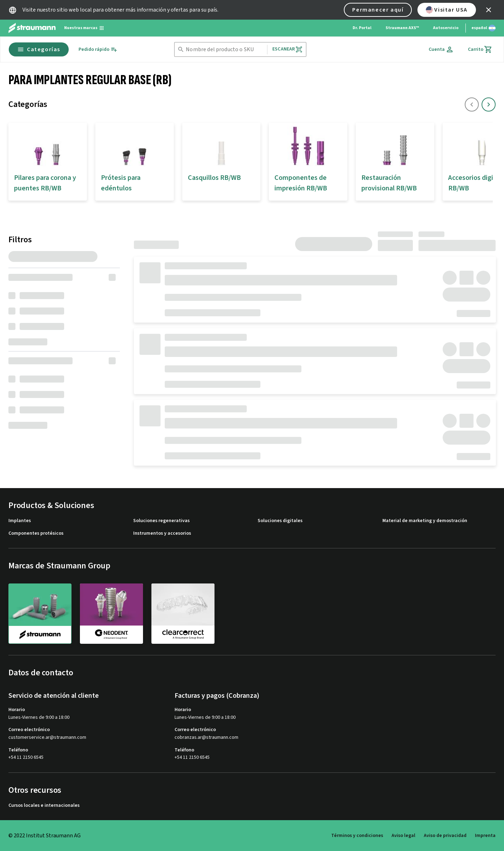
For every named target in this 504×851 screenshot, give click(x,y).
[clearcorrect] (183, 613)
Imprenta (485, 836)
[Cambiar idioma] (483, 28)
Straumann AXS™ (402, 28)
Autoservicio (446, 28)
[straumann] (40, 614)
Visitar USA (447, 10)
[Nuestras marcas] (84, 28)
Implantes (20, 521)
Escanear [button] (287, 49)
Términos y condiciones (357, 836)
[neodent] (111, 613)
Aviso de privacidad (445, 836)
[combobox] (225, 50)
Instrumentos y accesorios (162, 533)
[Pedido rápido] (98, 50)
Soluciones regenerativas (161, 521)
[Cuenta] (441, 49)
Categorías (39, 49)
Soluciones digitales (280, 521)
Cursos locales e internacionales (44, 806)
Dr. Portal (362, 28)
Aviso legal (403, 836)
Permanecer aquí (378, 10)
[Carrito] (480, 49)
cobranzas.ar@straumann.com (206, 738)
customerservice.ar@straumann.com (47, 738)
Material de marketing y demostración (425, 521)
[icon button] (489, 10)
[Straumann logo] (32, 28)
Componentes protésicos (36, 533)
